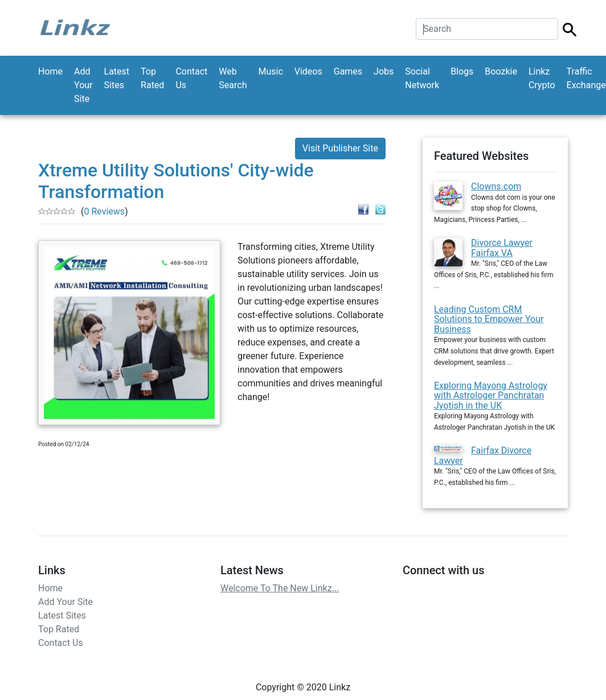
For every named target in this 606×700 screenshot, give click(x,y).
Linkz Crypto (542, 78)
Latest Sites (117, 78)
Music (270, 71)
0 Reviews (104, 211)
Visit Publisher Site (340, 148)
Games (348, 71)
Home (50, 71)
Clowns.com (496, 186)
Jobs (384, 71)
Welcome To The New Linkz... (280, 588)
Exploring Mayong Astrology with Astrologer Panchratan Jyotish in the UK (491, 396)
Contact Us (191, 78)
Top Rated (152, 78)
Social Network (422, 78)
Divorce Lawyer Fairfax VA (502, 248)
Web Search (233, 78)
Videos (308, 71)
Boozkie (501, 71)
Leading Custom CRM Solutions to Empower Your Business (489, 319)
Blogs (462, 71)
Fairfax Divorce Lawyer (483, 456)
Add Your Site (83, 85)
